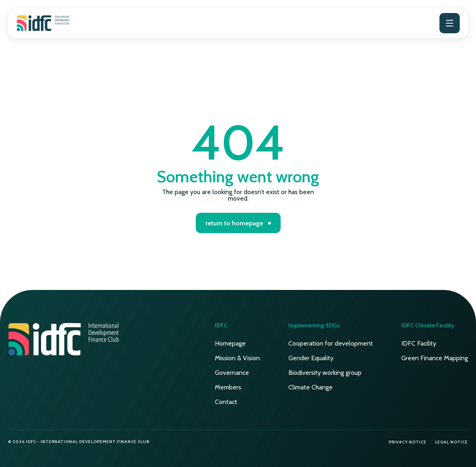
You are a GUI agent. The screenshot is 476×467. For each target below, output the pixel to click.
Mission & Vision (237, 358)
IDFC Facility (419, 343)
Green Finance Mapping (435, 358)
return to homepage (234, 223)
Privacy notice (408, 442)
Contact (226, 402)
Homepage (230, 343)
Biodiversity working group (325, 373)
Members (228, 387)
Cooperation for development (331, 343)
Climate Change (310, 387)
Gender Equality (311, 358)
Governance (232, 373)
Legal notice (451, 442)
